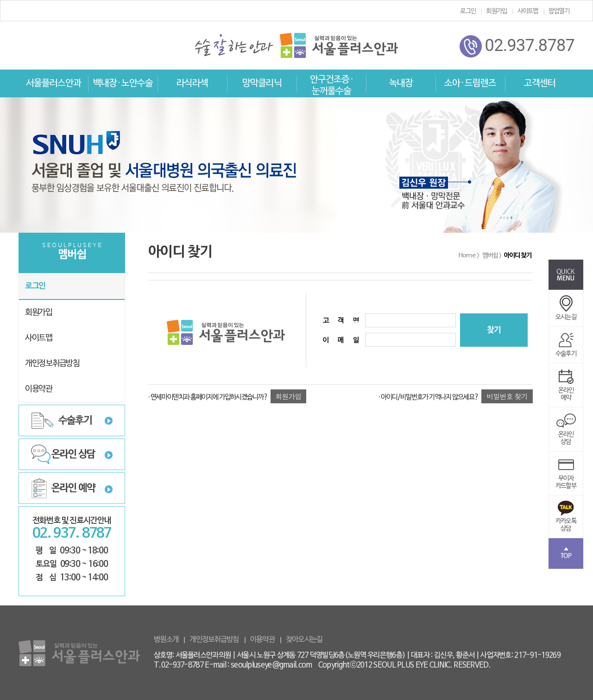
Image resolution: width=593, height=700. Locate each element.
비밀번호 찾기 (507, 396)
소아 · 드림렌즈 (470, 83)
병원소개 (166, 640)
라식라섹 (192, 83)
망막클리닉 (262, 83)
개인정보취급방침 (52, 364)
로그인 (468, 11)
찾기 (494, 330)
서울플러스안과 (54, 83)
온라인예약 (566, 388)
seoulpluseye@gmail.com (271, 665)
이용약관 (39, 389)
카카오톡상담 (566, 519)
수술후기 (75, 420)
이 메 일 (339, 340)
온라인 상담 (73, 454)
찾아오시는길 (304, 640)
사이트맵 (528, 11)
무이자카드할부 (566, 476)
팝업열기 (559, 11)
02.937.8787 (517, 46)
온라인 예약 (73, 488)
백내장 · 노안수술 (123, 83)
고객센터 (540, 83)
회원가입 (496, 11)
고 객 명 (339, 320)
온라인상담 (566, 432)
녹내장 (401, 83)
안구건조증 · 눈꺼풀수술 (331, 86)
